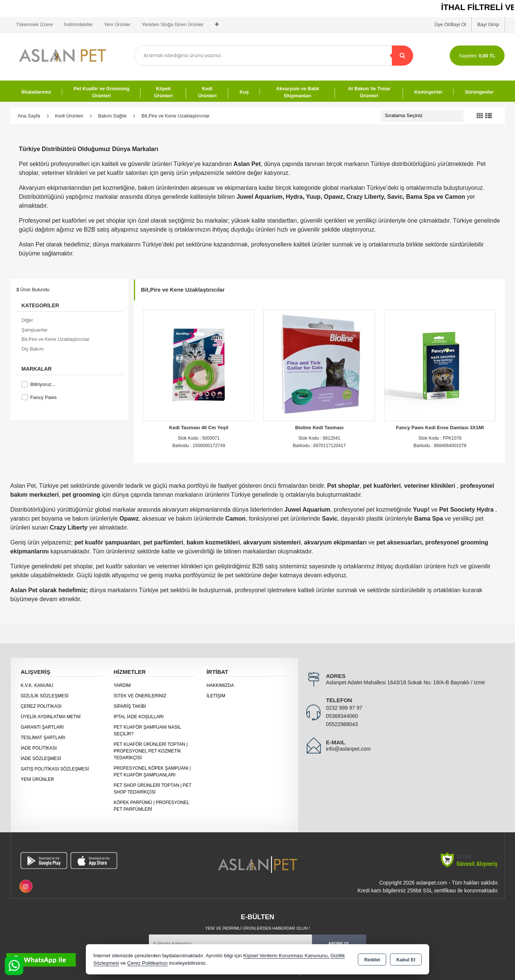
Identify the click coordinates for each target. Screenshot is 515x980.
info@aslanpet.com (348, 749)
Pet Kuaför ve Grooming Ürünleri (102, 92)
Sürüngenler (479, 92)
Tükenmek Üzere (35, 24)
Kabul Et (406, 960)
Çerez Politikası (41, 706)
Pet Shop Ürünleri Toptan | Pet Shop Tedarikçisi (152, 789)
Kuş (244, 92)
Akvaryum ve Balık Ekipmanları (298, 92)
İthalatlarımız (36, 92)
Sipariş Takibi (130, 706)
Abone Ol (339, 943)
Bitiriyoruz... (39, 384)
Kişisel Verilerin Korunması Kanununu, (286, 956)
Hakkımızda (220, 685)
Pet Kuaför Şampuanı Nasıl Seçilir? (147, 731)
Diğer (27, 320)
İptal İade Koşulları (138, 717)
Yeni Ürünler (38, 779)
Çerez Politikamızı (148, 963)
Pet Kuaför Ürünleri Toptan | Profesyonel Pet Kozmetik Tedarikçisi (150, 751)
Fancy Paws (39, 397)
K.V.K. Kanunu (37, 685)
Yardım (122, 685)
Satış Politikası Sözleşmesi (55, 769)
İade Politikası (39, 748)
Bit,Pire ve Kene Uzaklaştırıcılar (56, 339)
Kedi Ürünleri (207, 92)
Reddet (372, 960)
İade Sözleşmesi (41, 758)
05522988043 (342, 724)
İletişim (216, 696)
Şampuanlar (35, 330)
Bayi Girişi (488, 24)
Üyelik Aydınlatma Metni (51, 717)
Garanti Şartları (42, 727)
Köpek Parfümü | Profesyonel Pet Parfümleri (151, 806)
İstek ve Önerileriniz (140, 696)
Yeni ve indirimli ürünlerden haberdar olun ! (257, 928)
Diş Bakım (33, 349)
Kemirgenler (428, 92)
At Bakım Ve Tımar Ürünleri (369, 92)
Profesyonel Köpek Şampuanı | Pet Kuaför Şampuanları (152, 772)
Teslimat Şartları (43, 738)
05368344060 (342, 716)
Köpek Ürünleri (163, 92)
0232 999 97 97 (344, 708)
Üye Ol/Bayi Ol (450, 24)
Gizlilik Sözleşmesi (45, 696)
